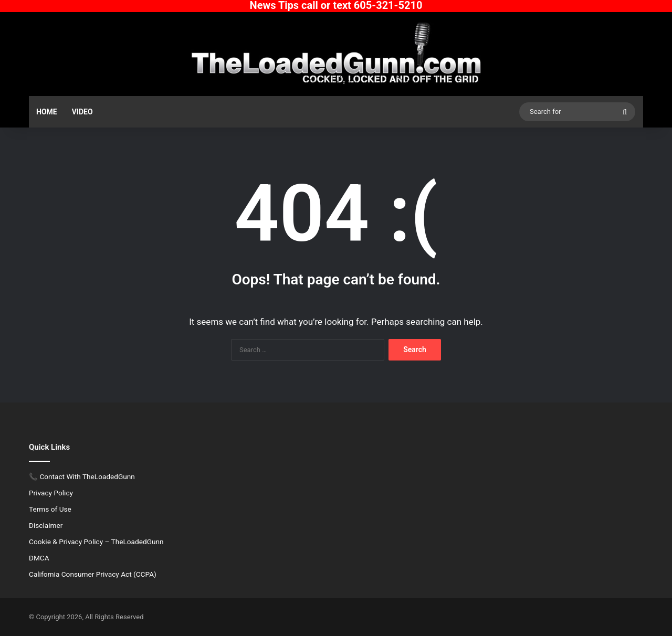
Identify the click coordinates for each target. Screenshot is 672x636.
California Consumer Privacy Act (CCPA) (93, 574)
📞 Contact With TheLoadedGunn (82, 476)
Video (82, 112)
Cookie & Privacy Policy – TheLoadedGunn (96, 542)
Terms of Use (50, 509)
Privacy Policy (51, 493)
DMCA (39, 558)
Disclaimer (46, 525)
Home (47, 112)
